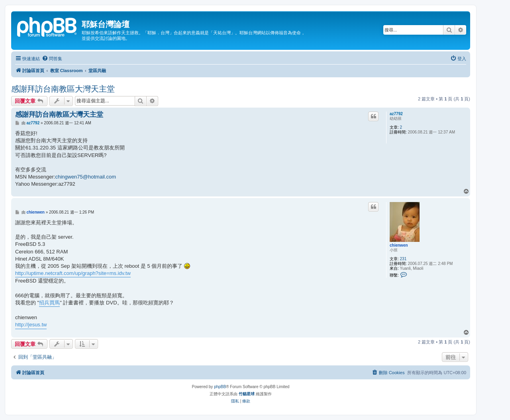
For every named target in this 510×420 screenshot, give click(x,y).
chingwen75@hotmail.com (85, 177)
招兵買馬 (49, 303)
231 (403, 259)
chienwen (399, 245)
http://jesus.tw (31, 325)
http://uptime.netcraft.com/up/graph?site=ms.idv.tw (73, 273)
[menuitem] (52, 59)
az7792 (396, 114)
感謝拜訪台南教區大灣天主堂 (63, 89)
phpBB (220, 387)
